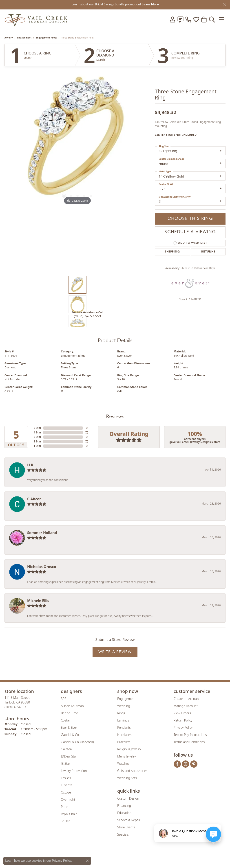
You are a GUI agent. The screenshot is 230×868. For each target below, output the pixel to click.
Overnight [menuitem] (68, 799)
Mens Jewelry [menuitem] (127, 756)
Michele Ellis (38, 601)
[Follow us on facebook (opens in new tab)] (177, 764)
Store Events (126, 827)
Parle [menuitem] (64, 807)
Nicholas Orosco (42, 567)
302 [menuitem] (64, 699)
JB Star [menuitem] (65, 763)
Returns (208, 252)
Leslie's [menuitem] (66, 778)
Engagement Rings (46, 38)
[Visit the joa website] (100, 856)
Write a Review (115, 652)
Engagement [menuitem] (126, 699)
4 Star (38, 432)
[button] (172, 19)
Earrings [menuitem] (123, 720)
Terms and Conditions (189, 742)
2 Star (38, 441)
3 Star (38, 437)
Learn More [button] (150, 5)
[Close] (224, 5)
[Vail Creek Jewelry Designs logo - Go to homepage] (36, 19)
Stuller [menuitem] (65, 821)
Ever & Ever (125, 356)
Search (28, 58)
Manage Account (186, 706)
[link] (180, 19)
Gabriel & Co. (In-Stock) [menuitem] (77, 742)
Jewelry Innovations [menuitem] (75, 771)
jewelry (9, 38)
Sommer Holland (42, 533)
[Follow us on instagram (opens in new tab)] (186, 764)
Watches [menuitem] (123, 763)
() (86, 428)
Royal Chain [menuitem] (69, 814)
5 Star (38, 428)
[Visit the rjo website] (117, 856)
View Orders (182, 713)
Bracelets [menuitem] (124, 742)
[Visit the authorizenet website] (134, 856)
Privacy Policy (183, 727)
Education (124, 813)
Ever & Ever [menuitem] (69, 727)
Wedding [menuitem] (124, 706)
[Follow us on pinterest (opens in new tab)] (194, 764)
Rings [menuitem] (121, 713)
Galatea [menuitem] (66, 749)
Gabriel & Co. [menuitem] (70, 735)
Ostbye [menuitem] (66, 792)
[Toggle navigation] (222, 19)
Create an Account (187, 699)
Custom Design (128, 798)
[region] (77, 138)
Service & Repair (129, 820)
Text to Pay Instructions (190, 735)
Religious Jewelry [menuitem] (129, 749)
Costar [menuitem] (65, 720)
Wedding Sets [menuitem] (127, 778)
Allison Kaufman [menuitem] (72, 706)
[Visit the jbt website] (152, 856)
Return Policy (183, 720)
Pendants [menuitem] (124, 727)
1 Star (38, 446)
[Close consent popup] (87, 861)
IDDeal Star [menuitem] (69, 756)
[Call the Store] (15, 707)
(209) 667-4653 (88, 317)
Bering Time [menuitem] (70, 713)
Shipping (172, 252)
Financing (124, 806)
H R (30, 465)
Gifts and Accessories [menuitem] (132, 771)
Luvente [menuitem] (67, 785)
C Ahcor (34, 499)
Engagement (24, 38)
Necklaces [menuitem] (124, 735)
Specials (123, 834)
